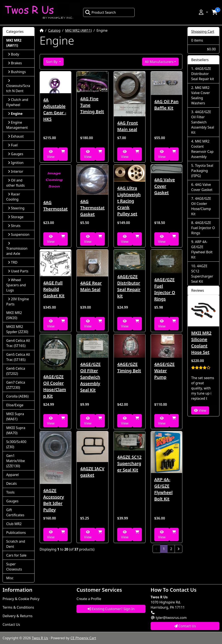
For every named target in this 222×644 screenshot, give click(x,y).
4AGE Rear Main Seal (91, 286)
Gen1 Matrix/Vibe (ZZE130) (16, 461)
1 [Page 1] (165, 549)
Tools (10, 492)
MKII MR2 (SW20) (14, 315)
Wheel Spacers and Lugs (16, 285)
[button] (203, 12)
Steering (16, 208)
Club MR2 (14, 524)
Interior (16, 171)
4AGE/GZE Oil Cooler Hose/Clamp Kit (55, 386)
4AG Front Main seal (127, 126)
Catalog (54, 30)
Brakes (15, 63)
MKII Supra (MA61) (15, 416)
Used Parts (18, 271)
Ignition (16, 163)
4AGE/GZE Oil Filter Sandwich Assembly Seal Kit (90, 377)
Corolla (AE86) (17, 396)
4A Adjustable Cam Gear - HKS (55, 109)
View (51, 154)
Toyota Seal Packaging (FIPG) (202, 171)
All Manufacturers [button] (159, 62)
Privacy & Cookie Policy (21, 599)
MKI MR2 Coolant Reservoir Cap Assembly (202, 149)
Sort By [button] (52, 62)
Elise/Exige (15, 405)
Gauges (16, 154)
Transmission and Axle (17, 249)
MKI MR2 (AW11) (78, 30)
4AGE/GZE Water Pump (164, 371)
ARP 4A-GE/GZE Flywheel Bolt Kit (163, 489)
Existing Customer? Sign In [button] (111, 609)
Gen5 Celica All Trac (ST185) (18, 357)
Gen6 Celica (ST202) (16, 371)
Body (13, 54)
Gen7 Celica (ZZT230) (16, 385)
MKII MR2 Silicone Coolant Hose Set (201, 343)
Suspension (19, 234)
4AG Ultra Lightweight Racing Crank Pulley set (129, 201)
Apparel (12, 475)
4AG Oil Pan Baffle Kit (166, 105)
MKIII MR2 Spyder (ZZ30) (17, 329)
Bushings (17, 72)
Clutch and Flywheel (17, 102)
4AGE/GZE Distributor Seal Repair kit (129, 286)
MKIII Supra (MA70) (16, 430)
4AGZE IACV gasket (92, 472)
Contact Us (11, 624)
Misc (10, 578)
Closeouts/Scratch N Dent (18, 86)
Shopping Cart (203, 32)
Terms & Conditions (18, 607)
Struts (14, 226)
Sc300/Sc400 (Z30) (16, 444)
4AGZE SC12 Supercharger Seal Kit (129, 463)
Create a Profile (89, 599)
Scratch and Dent (16, 544)
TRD (13, 262)
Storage (16, 217)
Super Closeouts (14, 567)
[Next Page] (178, 549)
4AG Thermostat (55, 206)
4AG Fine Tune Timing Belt (92, 105)
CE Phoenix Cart (83, 638)
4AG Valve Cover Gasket (165, 186)
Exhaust (16, 136)
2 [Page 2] (171, 549)
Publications (16, 533)
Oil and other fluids (15, 183)
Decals (11, 483)
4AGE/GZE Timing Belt (129, 367)
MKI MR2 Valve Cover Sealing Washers (200, 95)
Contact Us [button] (185, 626)
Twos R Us (40, 638)
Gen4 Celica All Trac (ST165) (18, 343)
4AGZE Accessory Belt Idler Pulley (54, 500)
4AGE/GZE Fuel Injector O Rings (165, 289)
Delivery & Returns (18, 616)
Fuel (13, 145)
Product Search (100, 12)
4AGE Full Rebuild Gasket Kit (54, 289)
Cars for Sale (16, 555)
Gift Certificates (15, 512)
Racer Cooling (13, 197)
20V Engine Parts (18, 302)
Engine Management (17, 125)
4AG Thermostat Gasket (92, 208)
